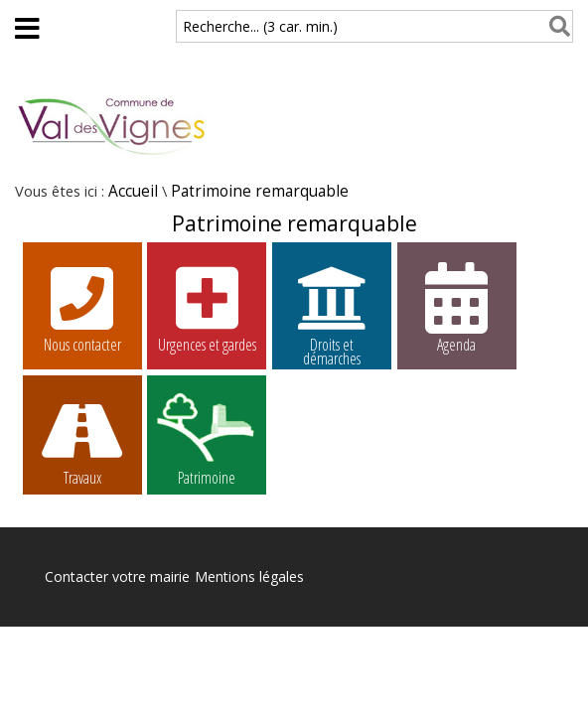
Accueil (133, 191)
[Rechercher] (556, 26)
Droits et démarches (332, 310)
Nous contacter (82, 307)
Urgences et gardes (207, 307)
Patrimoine (207, 440)
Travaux (82, 440)
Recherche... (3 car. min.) (260, 26)
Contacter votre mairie (117, 576)
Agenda (457, 307)
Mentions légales (249, 576)
